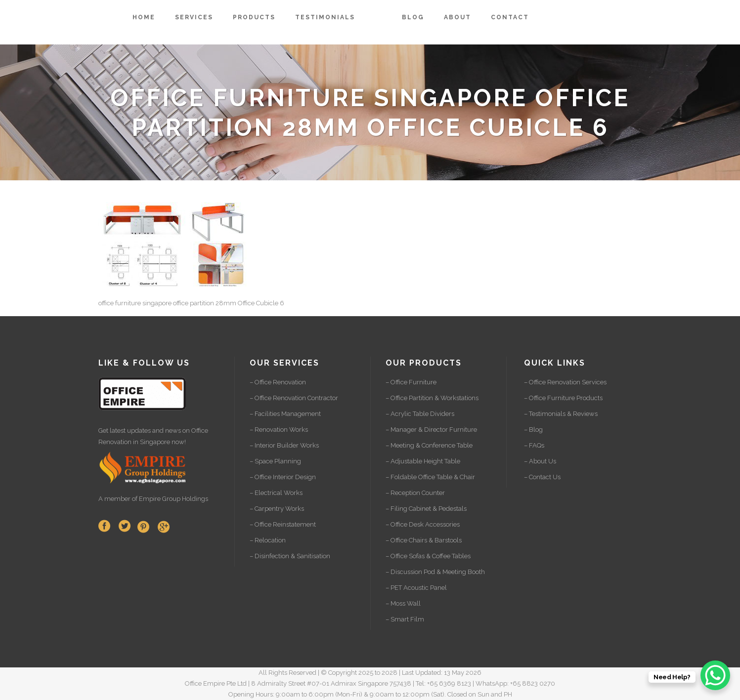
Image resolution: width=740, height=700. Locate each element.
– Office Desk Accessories (423, 524)
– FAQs (534, 445)
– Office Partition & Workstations (432, 398)
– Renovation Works (279, 430)
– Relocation (268, 540)
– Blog (533, 430)
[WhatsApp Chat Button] (715, 675)
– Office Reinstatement (283, 524)
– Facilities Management (285, 414)
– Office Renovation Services (565, 382)
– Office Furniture (411, 382)
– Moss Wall (403, 603)
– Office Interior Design (283, 477)
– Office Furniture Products (563, 398)
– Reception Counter (415, 493)
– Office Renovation (278, 382)
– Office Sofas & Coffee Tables (428, 556)
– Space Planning (275, 461)
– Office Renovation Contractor (294, 398)
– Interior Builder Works (284, 445)
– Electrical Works (276, 493)
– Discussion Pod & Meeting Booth (435, 572)
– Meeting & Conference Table (429, 445)
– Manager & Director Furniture (431, 430)
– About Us (540, 461)
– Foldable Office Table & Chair (430, 477)
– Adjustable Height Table (423, 461)
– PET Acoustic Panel (416, 588)
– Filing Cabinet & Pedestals (426, 509)
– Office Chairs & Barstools (424, 540)
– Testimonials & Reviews (561, 414)
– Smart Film (405, 619)
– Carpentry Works (277, 509)
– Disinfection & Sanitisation (290, 556)
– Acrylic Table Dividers (420, 414)
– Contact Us (542, 477)
